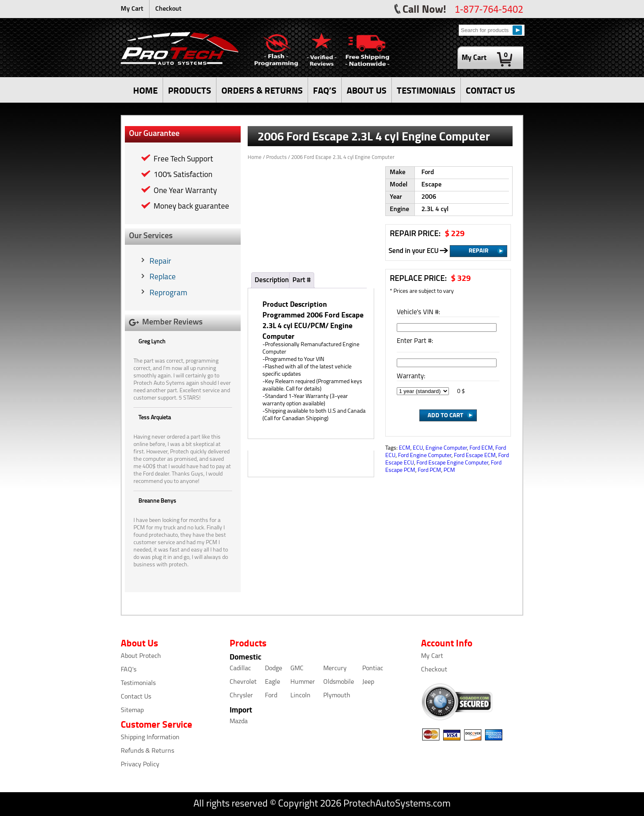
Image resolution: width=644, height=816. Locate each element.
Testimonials (138, 683)
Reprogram (168, 293)
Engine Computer (446, 448)
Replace (163, 277)
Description (272, 280)
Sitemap (132, 710)
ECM (405, 448)
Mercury (335, 669)
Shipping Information (150, 738)
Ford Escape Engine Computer (452, 463)
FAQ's (129, 670)
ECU (418, 448)
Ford (271, 696)
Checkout (168, 9)
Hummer (303, 682)
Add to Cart (445, 415)
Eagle (273, 682)
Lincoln (300, 696)
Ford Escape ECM (475, 456)
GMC (297, 669)
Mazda (239, 722)
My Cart (132, 9)
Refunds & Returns (147, 751)
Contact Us (136, 697)
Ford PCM (429, 470)
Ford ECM (481, 448)
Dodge (274, 669)
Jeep (368, 682)
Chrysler (241, 696)
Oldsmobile (339, 682)
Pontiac (373, 669)
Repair (160, 262)
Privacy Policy (140, 765)
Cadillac (240, 669)
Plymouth (337, 696)
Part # (302, 280)
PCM (449, 470)
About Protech (141, 656)
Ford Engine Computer (425, 456)
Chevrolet (243, 682)
